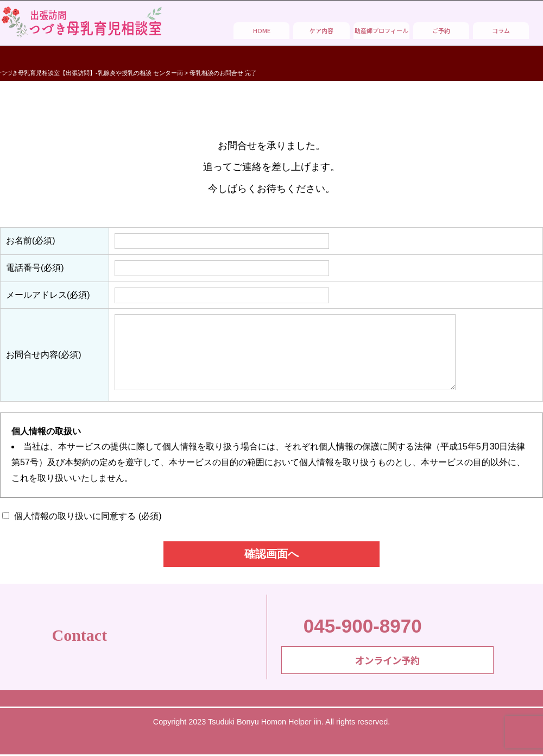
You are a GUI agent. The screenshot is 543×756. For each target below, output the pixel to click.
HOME (262, 30)
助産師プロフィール (381, 30)
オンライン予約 (388, 663)
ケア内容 (321, 30)
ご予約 (441, 30)
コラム (501, 30)
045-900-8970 (352, 625)
